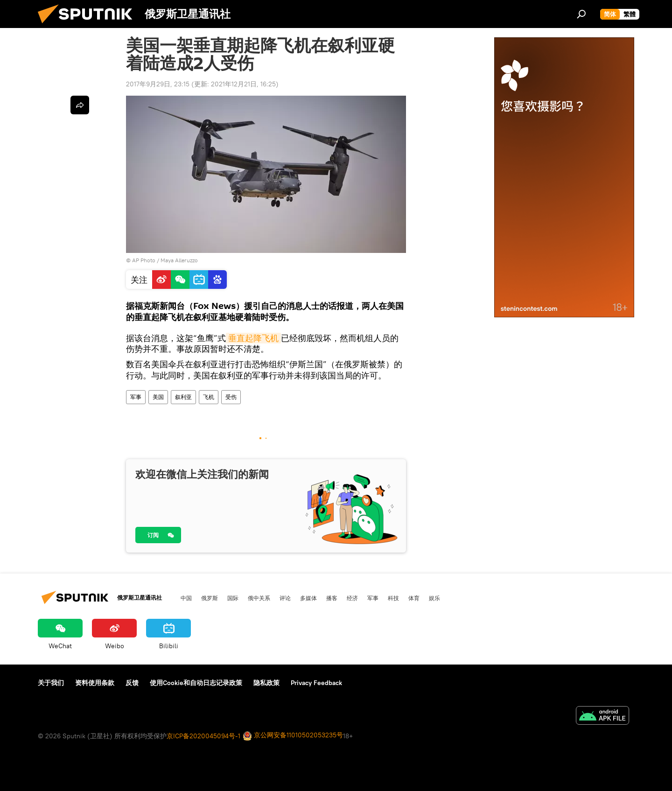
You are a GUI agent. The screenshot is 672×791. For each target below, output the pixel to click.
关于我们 (51, 683)
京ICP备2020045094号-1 (203, 736)
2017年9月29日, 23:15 (158, 84)
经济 (352, 598)
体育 (414, 598)
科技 (393, 598)
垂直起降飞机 (253, 338)
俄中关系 (259, 598)
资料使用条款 (95, 683)
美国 (158, 397)
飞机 (209, 397)
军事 (136, 397)
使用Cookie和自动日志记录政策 (196, 683)
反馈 (132, 683)
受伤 (231, 397)
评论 (285, 598)
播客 (332, 598)
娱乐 (434, 598)
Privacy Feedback (316, 683)
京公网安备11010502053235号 (293, 736)
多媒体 (308, 598)
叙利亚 (183, 397)
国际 (233, 598)
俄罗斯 (210, 598)
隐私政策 (266, 683)
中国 (186, 598)
